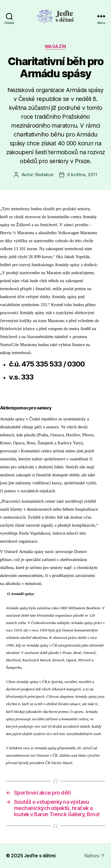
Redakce (44, 175)
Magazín (56, 46)
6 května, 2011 (82, 175)
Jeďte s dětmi (40, 856)
